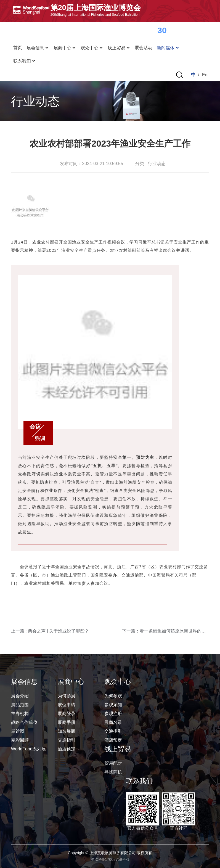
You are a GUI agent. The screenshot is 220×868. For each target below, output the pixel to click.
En (205, 75)
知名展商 (67, 731)
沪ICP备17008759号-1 (110, 859)
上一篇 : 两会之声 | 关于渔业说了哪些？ (50, 631)
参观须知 (113, 705)
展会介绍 (20, 696)
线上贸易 (119, 48)
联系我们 (25, 61)
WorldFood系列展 (28, 749)
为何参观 (113, 696)
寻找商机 (113, 772)
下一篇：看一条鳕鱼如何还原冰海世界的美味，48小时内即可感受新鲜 (166, 631)
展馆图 (18, 731)
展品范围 (20, 705)
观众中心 (92, 48)
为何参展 (67, 696)
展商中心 (65, 48)
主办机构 (20, 714)
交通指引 (67, 740)
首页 (18, 48)
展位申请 (67, 705)
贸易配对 (113, 763)
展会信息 (38, 48)
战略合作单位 (24, 722)
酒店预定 (67, 749)
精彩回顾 (20, 740)
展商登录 (67, 714)
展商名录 (113, 722)
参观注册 (113, 714)
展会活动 (144, 48)
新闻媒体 (168, 48)
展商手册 (67, 722)
